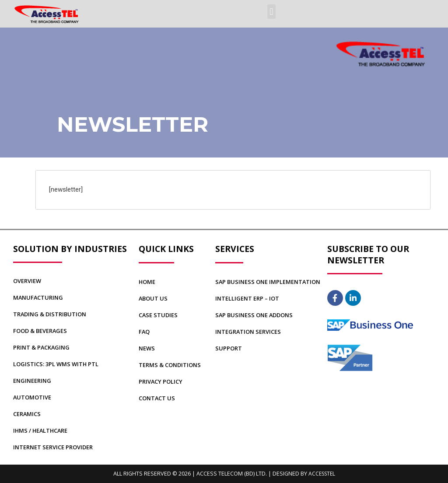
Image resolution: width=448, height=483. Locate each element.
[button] (271, 12)
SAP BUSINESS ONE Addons (256, 315)
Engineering (32, 381)
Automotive (33, 397)
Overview (28, 281)
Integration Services (249, 332)
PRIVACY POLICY (162, 381)
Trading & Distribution (52, 314)
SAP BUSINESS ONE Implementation (269, 282)
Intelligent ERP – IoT (248, 298)
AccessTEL (322, 473)
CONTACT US (158, 398)
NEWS (147, 348)
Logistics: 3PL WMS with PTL (58, 364)
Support (229, 348)
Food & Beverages (42, 331)
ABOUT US (154, 298)
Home (147, 282)
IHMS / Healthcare (42, 430)
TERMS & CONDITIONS (171, 365)
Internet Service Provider (55, 447)
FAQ (145, 332)
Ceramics (28, 414)
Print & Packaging (43, 347)
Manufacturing (39, 297)
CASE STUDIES (159, 315)
